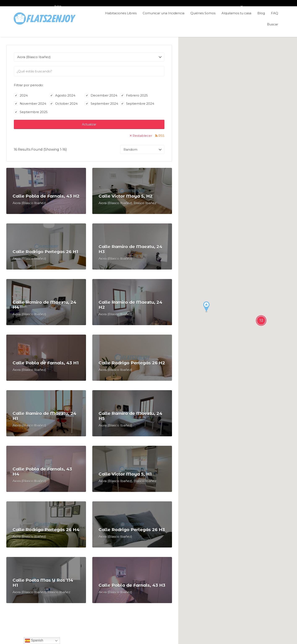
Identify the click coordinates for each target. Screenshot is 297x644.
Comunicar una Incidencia (163, 13)
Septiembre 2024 (137, 104)
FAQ (275, 13)
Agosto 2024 (62, 95)
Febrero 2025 (134, 95)
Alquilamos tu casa (236, 13)
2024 (21, 95)
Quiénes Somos (203, 13)
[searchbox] (89, 71)
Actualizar (89, 124)
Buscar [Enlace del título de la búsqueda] (273, 24)
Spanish (34, 641)
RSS (161, 136)
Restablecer (142, 136)
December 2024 (101, 95)
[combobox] (89, 71)
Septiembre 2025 (31, 112)
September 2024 (101, 104)
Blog (261, 13)
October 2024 (63, 104)
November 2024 (30, 104)
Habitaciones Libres (121, 13)
